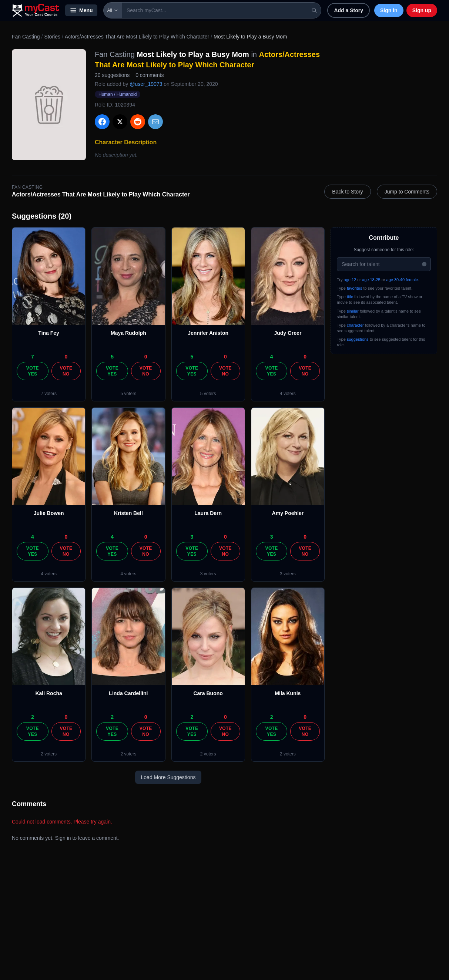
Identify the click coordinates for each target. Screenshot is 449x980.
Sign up (422, 10)
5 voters (129, 394)
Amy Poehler (288, 513)
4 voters (288, 394)
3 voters (208, 574)
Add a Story (349, 10)
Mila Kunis (288, 693)
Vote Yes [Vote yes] (33, 371)
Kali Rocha (48, 693)
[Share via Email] (155, 122)
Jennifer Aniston (208, 333)
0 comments (150, 75)
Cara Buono (208, 693)
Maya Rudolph (128, 333)
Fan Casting (26, 37)
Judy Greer (288, 333)
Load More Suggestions (168, 777)
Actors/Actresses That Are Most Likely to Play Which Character (137, 37)
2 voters (49, 754)
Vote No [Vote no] (66, 371)
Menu (81, 10)
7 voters (49, 394)
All (113, 10)
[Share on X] (120, 122)
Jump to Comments (407, 192)
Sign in (389, 10)
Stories (52, 37)
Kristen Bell (128, 513)
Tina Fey (49, 333)
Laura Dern (208, 513)
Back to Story (347, 192)
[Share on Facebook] (102, 122)
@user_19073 (146, 84)
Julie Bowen (49, 513)
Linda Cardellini (128, 693)
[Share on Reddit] (138, 122)
